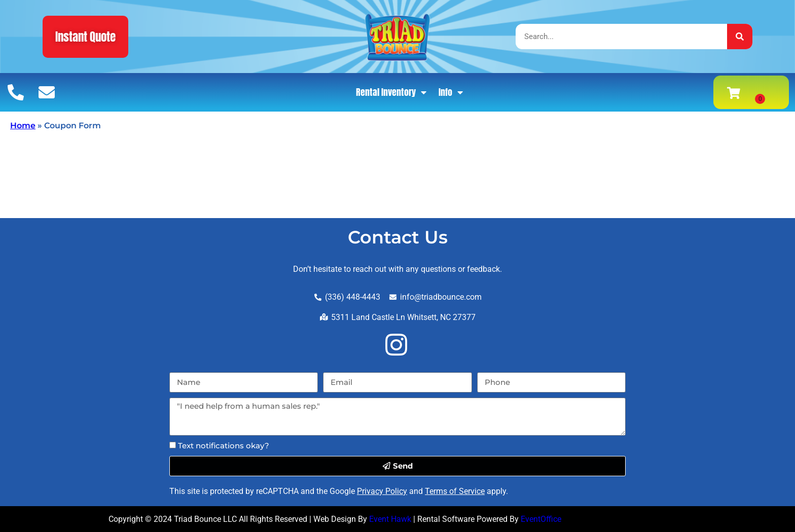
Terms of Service (455, 491)
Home (23, 126)
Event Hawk (390, 519)
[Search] (740, 37)
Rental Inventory (391, 92)
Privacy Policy (382, 491)
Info (451, 92)
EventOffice (541, 519)
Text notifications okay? (224, 446)
